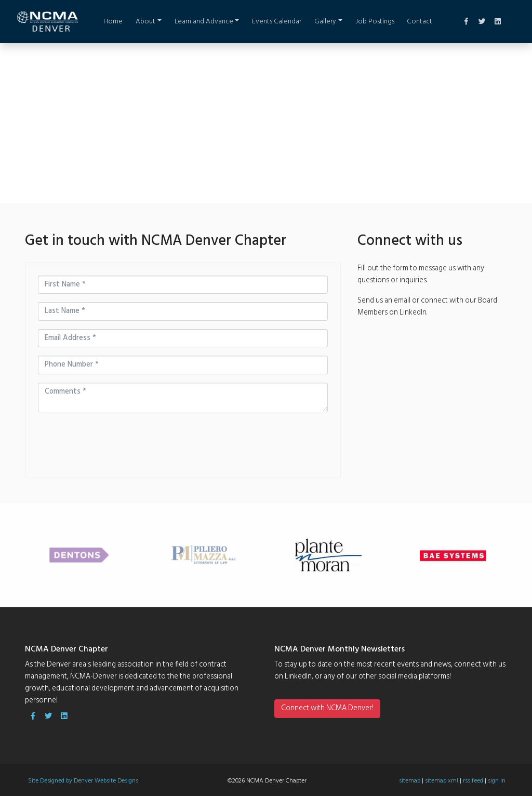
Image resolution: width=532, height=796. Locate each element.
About (145, 22)
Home (113, 22)
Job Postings (375, 22)
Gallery (325, 22)
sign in (497, 781)
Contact (420, 22)
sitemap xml (442, 781)
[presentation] (99, 436)
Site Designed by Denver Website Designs (83, 781)
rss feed (473, 781)
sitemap (410, 781)
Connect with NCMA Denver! (327, 708)
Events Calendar (277, 22)
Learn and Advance (204, 22)
